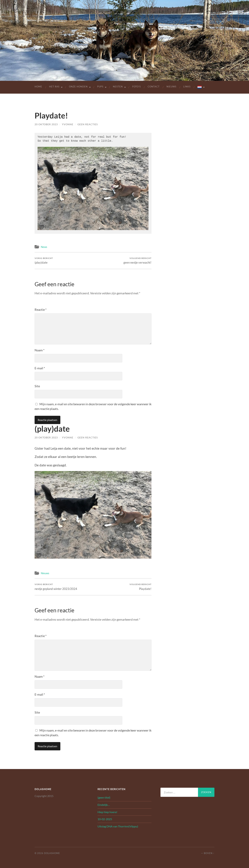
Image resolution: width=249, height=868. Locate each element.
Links (187, 87)
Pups (100, 87)
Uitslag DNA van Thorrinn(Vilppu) (118, 826)
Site (37, 386)
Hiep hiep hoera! (107, 812)
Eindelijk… (104, 804)
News (44, 246)
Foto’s (137, 87)
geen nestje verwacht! (137, 260)
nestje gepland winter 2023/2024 (56, 586)
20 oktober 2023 (46, 124)
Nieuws (171, 87)
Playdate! (140, 586)
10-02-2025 (105, 819)
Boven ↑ (209, 853)
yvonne (68, 124)
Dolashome (52, 853)
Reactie (41, 309)
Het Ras (54, 87)
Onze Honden (78, 87)
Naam (40, 350)
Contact (154, 87)
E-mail (40, 368)
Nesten (118, 87)
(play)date (44, 260)
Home (38, 87)
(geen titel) (104, 797)
